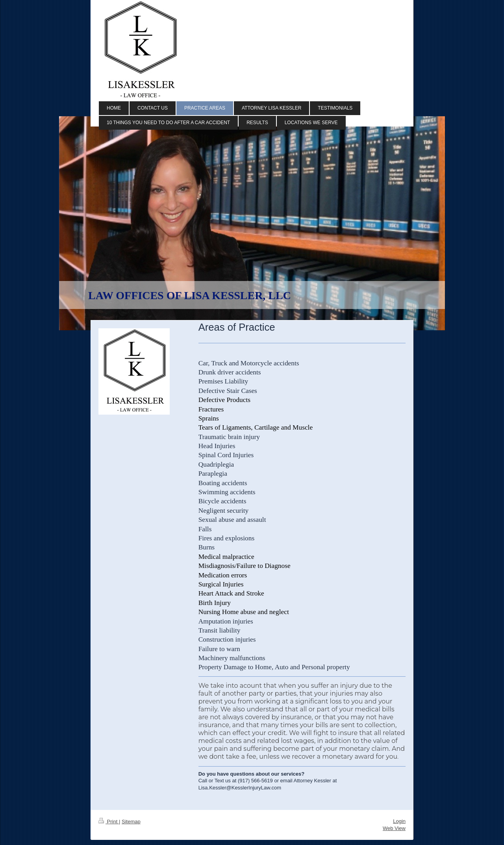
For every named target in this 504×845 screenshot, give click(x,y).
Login (399, 821)
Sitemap (131, 822)
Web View (394, 828)
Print (109, 822)
